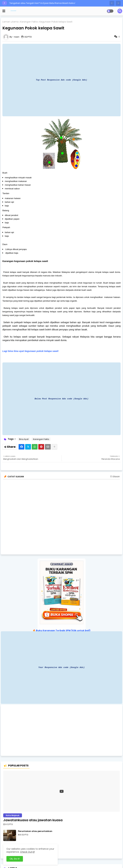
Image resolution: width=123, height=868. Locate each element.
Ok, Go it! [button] (15, 859)
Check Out (26, 852)
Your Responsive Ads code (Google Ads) (61, 667)
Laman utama (10, 22)
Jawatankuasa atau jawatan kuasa (33, 820)
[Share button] (54, 447)
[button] (112, 3)
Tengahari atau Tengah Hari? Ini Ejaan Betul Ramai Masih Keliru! (42, 3)
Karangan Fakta (29, 22)
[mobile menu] (4, 11)
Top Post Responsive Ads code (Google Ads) (62, 80)
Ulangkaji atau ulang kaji (32, 846)
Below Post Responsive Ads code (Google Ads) (61, 399)
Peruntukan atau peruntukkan (35, 831)
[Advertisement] (61, 730)
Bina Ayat (24, 439)
